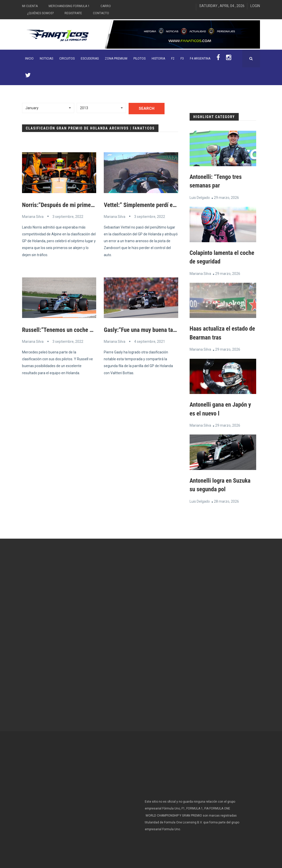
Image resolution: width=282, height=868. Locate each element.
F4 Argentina (200, 59)
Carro (106, 6)
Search (147, 108)
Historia (158, 59)
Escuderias (90, 59)
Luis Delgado (200, 197)
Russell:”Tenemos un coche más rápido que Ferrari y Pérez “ (95, 330)
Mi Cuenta (30, 6)
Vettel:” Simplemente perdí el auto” (147, 205)
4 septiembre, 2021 (150, 341)
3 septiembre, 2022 (68, 216)
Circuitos (67, 59)
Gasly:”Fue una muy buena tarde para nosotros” (162, 330)
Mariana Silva (33, 216)
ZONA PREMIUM (116, 59)
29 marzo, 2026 (226, 197)
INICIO (29, 59)
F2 (173, 59)
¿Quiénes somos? (40, 13)
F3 (182, 59)
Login (255, 6)
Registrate (73, 13)
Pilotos (139, 59)
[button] (48, 108)
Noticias (46, 59)
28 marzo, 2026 (226, 500)
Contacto (101, 13)
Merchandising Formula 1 (69, 6)
